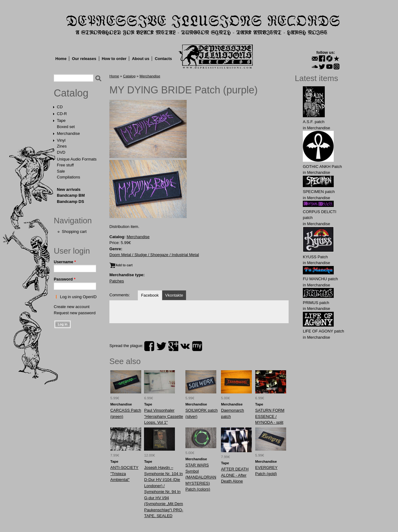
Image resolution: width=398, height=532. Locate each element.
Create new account (72, 307)
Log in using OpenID (78, 297)
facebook (149, 346)
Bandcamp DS (70, 202)
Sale (61, 171)
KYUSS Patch (315, 257)
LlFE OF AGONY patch (323, 331)
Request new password (75, 313)
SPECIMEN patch (319, 192)
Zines (62, 146)
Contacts (163, 59)
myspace (197, 346)
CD (60, 107)
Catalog (71, 93)
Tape (61, 120)
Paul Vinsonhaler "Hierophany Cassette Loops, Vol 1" (163, 416)
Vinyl (61, 140)
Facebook (150, 295)
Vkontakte (174, 295)
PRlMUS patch (316, 303)
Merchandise (68, 133)
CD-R (62, 114)
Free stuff (65, 165)
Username (65, 262)
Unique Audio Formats (77, 159)
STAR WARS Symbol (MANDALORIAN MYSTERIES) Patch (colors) (201, 477)
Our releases (84, 59)
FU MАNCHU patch (320, 279)
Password (65, 279)
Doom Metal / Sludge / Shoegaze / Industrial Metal (154, 255)
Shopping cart (74, 232)
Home (61, 59)
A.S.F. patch (314, 122)
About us (141, 59)
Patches (117, 281)
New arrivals (69, 189)
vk (185, 346)
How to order (114, 59)
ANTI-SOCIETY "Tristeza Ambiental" (124, 474)
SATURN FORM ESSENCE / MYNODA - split (270, 416)
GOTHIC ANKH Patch (322, 167)
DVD (61, 152)
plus (173, 346)
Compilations (68, 177)
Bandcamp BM (71, 195)
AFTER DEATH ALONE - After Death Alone (235, 475)
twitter (161, 346)
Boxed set (66, 127)
